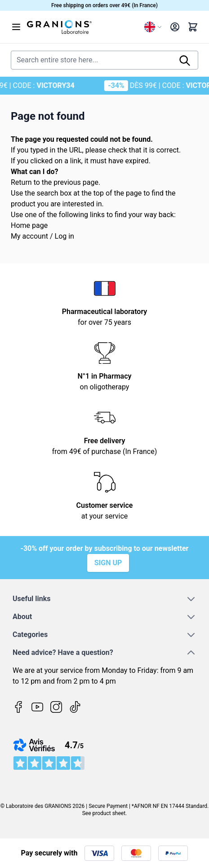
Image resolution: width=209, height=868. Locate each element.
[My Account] (175, 27)
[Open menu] (16, 27)
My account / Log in (42, 236)
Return (21, 182)
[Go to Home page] (82, 27)
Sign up (108, 563)
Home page (29, 225)
